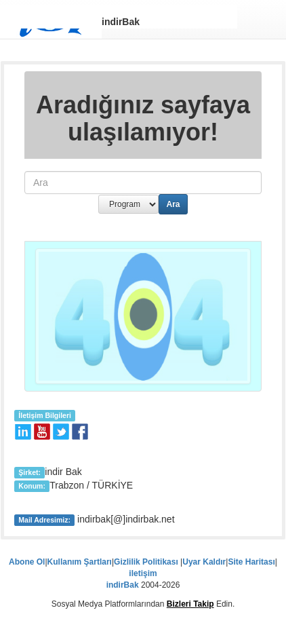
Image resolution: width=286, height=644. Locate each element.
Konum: (32, 486)
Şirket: (29, 472)
